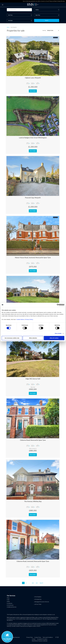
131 (37, 583)
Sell (8, 600)
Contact (34, 639)
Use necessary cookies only (12, 338)
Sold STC (55, 38)
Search (47, 20)
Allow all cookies (54, 338)
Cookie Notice (20, 319)
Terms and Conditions (48, 637)
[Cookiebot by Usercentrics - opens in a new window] (58, 305)
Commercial (10, 605)
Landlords (10, 603)
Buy (9, 598)
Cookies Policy (38, 637)
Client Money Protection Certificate (40, 641)
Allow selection (33, 338)
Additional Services (12, 607)
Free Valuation (38, 597)
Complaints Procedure (42, 639)
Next (41, 583)
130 (33, 583)
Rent (9, 602)
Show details (58, 333)
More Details (33, 91)
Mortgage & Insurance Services (42, 602)
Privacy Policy (29, 319)
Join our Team (38, 604)
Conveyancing (38, 599)
